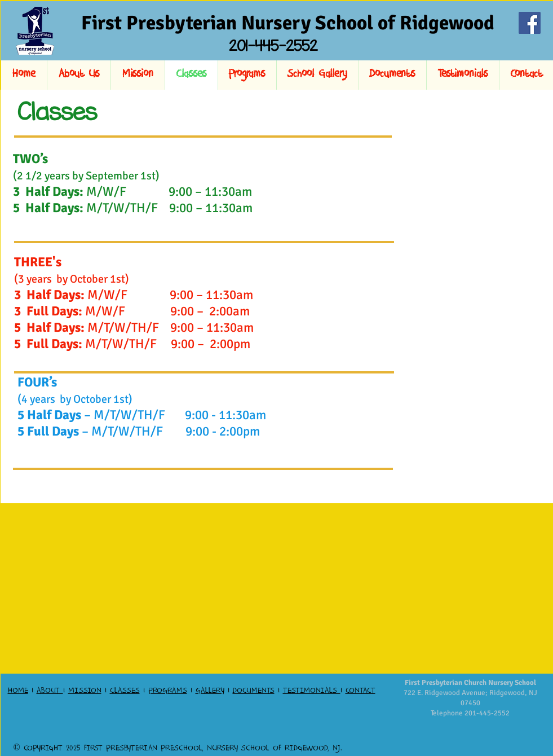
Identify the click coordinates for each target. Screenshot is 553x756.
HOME (18, 691)
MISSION (85, 691)
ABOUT (50, 691)
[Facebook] (530, 23)
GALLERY (210, 691)
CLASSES (125, 691)
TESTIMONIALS (312, 691)
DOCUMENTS (254, 691)
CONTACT (360, 691)
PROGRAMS (168, 691)
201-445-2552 (487, 713)
